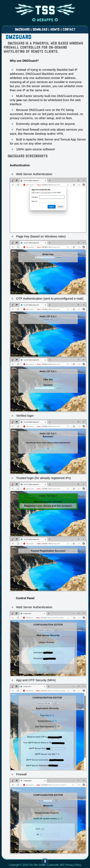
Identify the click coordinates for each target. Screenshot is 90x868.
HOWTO (55, 30)
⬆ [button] (45, 862)
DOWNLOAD (40, 30)
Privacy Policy (74, 865)
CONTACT (68, 30)
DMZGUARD (23, 30)
